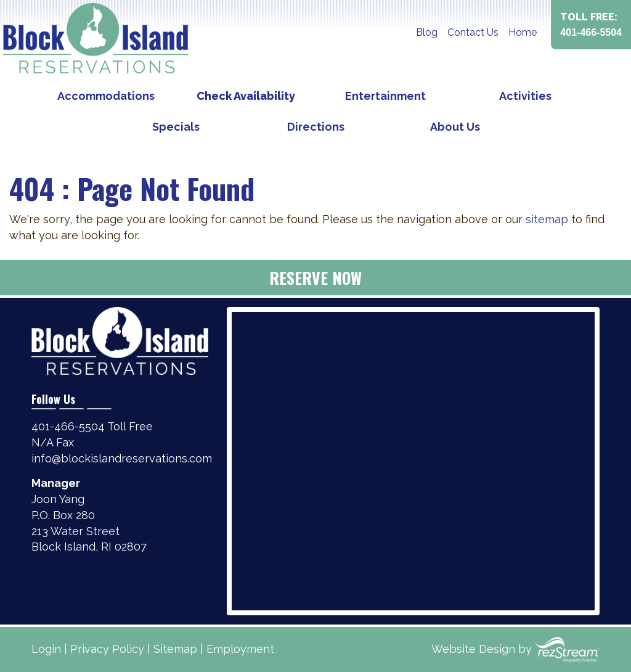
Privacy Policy (107, 649)
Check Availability (246, 96)
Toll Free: (591, 26)
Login (46, 649)
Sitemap (175, 649)
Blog (427, 32)
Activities (525, 96)
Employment (240, 649)
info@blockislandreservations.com (122, 458)
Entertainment (385, 96)
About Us (455, 127)
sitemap (547, 219)
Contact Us (473, 32)
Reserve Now (315, 278)
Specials (176, 127)
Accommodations (106, 96)
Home (523, 32)
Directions (316, 127)
